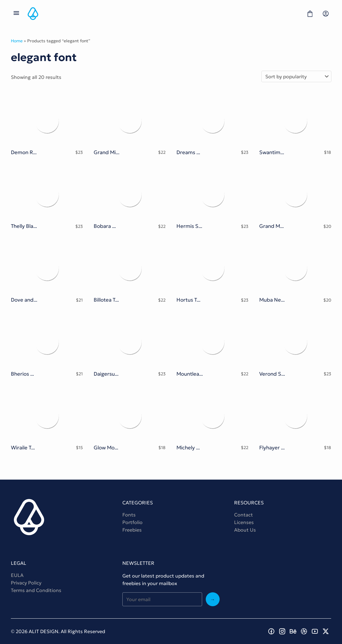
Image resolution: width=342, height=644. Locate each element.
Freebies (132, 530)
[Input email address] (162, 599)
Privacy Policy (26, 583)
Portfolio (132, 522)
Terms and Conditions (36, 590)
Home (17, 41)
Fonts (129, 515)
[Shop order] (296, 76)
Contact (244, 515)
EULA (17, 575)
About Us (245, 530)
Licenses (244, 522)
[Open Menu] (16, 14)
